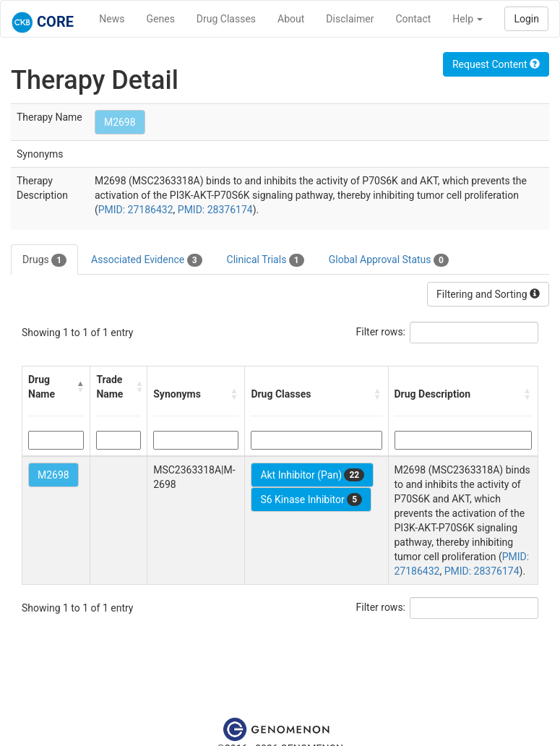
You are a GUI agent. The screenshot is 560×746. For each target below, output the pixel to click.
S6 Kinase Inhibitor (311, 500)
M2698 (120, 122)
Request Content (496, 64)
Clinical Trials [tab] (266, 260)
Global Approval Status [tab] (389, 260)
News (112, 19)
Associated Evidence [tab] (146, 260)
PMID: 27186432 (136, 210)
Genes (161, 19)
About (291, 19)
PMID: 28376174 (215, 210)
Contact (413, 19)
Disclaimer (350, 19)
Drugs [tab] (44, 260)
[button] (81, 387)
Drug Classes (226, 19)
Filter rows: (381, 332)
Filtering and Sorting (488, 294)
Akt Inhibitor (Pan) (312, 475)
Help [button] (468, 19)
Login (526, 19)
